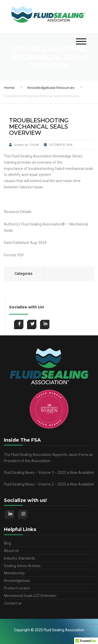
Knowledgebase (17, 581)
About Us (11, 551)
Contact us (13, 603)
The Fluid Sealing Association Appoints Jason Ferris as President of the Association (48, 458)
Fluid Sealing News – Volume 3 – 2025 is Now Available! (49, 473)
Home (9, 88)
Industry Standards (19, 558)
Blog (8, 543)
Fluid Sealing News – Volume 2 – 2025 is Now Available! (49, 484)
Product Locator (17, 588)
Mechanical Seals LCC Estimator (30, 596)
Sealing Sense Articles (22, 566)
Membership (14, 573)
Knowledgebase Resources (51, 88)
